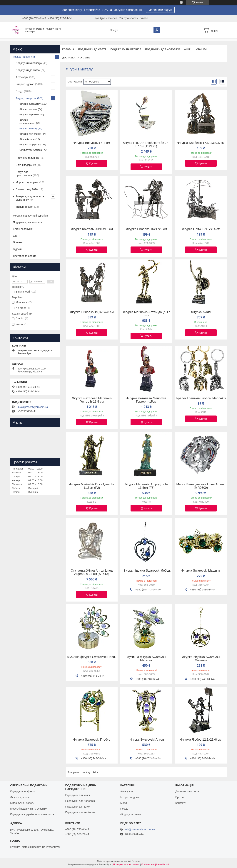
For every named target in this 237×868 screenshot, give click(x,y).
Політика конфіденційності (155, 864)
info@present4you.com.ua (33, 407)
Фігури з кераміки (29, 115)
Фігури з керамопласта (27, 121)
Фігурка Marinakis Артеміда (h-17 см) (146, 314)
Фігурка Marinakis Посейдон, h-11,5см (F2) (92, 486)
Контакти (181, 803)
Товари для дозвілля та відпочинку (30, 198)
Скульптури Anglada (31, 150)
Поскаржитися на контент (126, 864)
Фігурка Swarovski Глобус (92, 740)
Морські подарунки (27, 182)
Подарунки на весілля (126, 49)
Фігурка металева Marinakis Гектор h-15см (146, 400)
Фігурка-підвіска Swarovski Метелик (201, 659)
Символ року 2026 (27, 189)
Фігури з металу (28, 128)
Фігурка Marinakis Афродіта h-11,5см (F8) (146, 486)
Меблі (124, 803)
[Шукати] (157, 30)
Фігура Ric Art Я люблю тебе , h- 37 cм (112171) (146, 145)
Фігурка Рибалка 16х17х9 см (146, 229)
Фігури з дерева (28, 109)
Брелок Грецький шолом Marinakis (201, 398)
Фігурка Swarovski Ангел (146, 740)
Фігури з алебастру (30, 104)
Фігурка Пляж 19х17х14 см (201, 229)
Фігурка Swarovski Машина (201, 571)
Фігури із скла (27, 139)
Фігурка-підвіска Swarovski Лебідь (146, 571)
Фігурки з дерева (20, 797)
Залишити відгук (160, 10)
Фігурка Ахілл (201, 312)
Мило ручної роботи (22, 803)
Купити (93, 163)
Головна (68, 49)
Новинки (201, 49)
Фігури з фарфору (29, 145)
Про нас (18, 242)
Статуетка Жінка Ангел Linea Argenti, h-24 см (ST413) (92, 572)
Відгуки (17, 249)
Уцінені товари (24, 207)
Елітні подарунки (26, 165)
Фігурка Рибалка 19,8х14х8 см (92, 312)
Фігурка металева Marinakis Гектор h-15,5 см (92, 400)
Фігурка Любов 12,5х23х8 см (201, 740)
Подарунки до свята (92, 49)
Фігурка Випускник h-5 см (92, 143)
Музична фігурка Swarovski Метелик (146, 659)
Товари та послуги (24, 57)
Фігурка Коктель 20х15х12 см (92, 229)
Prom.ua (136, 861)
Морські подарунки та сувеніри (29, 809)
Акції (187, 49)
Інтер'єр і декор (25, 84)
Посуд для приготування (24, 174)
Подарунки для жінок (78, 795)
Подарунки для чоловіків (163, 49)
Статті (17, 236)
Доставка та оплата (76, 58)
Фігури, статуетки (26, 98)
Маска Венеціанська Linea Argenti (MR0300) (201, 486)
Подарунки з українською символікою (33, 814)
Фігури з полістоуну (30, 134)
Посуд (19, 91)
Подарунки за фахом (23, 791)
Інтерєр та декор (130, 797)
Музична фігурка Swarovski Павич (92, 657)
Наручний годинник (27, 158)
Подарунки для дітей (78, 807)
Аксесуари (22, 77)
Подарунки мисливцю (29, 63)
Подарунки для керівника (80, 812)
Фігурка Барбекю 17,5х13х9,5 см (201, 143)
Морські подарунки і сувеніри (30, 216)
